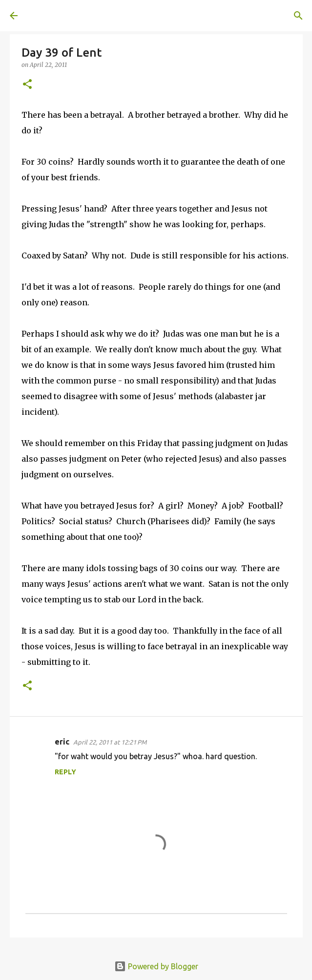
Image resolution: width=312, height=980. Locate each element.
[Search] (298, 16)
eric (62, 742)
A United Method (59, 16)
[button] (27, 85)
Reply (65, 772)
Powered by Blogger (156, 966)
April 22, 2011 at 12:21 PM (110, 742)
